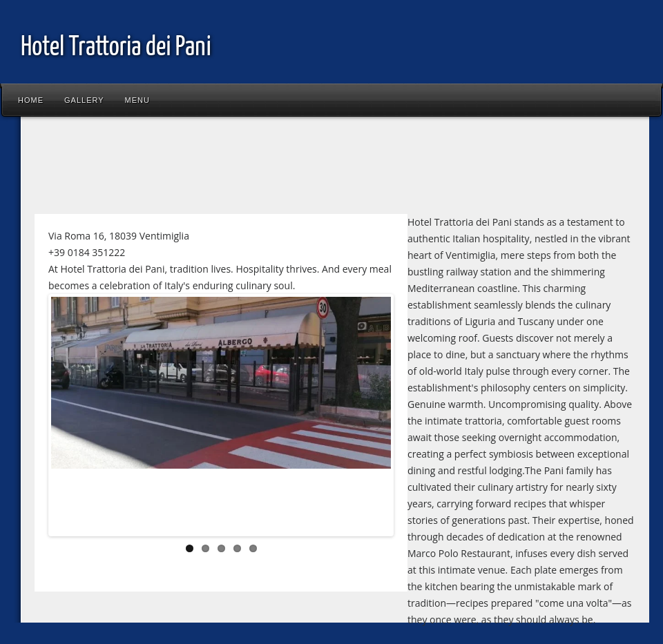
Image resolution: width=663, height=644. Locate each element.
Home (31, 100)
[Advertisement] (279, 168)
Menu (137, 100)
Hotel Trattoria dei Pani (116, 48)
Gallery (84, 100)
